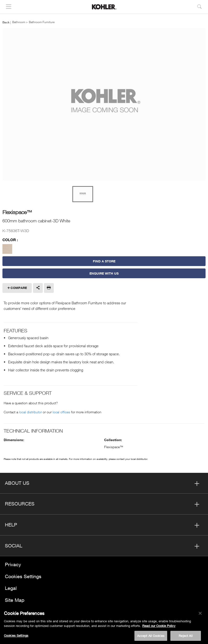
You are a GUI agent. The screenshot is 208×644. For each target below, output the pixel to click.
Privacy (13, 564)
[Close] (200, 615)
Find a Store (104, 261)
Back (6, 22)
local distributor (30, 412)
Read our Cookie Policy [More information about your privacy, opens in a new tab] (159, 627)
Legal (11, 588)
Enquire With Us (104, 273)
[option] (104, 105)
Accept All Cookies (151, 637)
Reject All (186, 637)
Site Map (15, 600)
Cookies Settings (23, 576)
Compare (19, 288)
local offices (61, 412)
